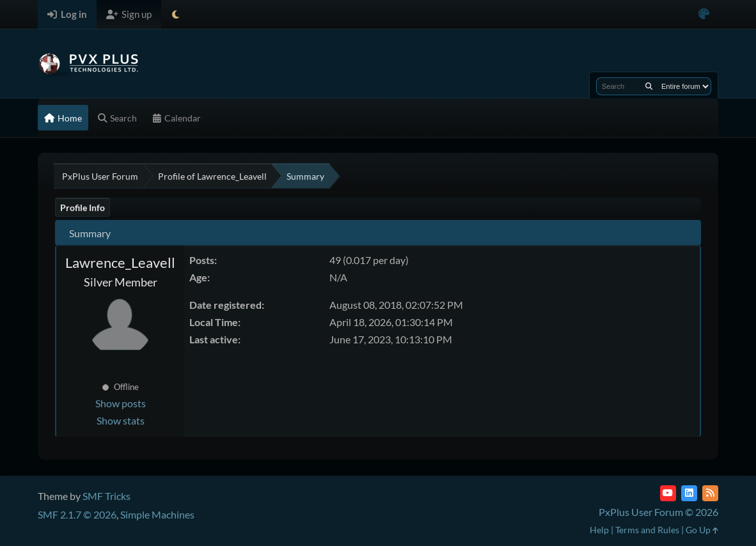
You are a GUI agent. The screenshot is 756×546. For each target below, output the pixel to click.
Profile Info (83, 207)
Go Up (702, 530)
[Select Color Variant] (704, 14)
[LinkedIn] (689, 493)
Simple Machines (157, 514)
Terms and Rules (647, 530)
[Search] (649, 86)
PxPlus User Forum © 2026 (658, 512)
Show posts (121, 403)
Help (599, 530)
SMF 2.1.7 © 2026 (77, 514)
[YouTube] (668, 493)
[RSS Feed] (710, 493)
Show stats (121, 420)
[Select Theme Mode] (176, 14)
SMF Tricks (106, 496)
